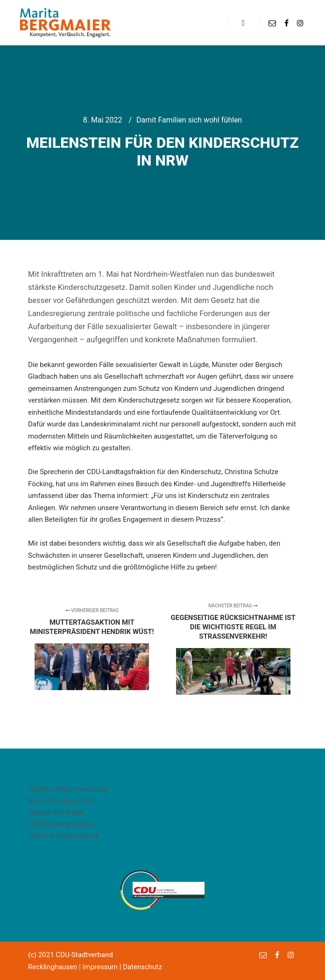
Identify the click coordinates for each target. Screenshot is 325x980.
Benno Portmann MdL (63, 801)
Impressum (100, 967)
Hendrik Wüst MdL (57, 813)
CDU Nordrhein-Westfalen (68, 789)
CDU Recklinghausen (61, 824)
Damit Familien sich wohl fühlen (189, 120)
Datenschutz (142, 967)
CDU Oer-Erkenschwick (64, 836)
